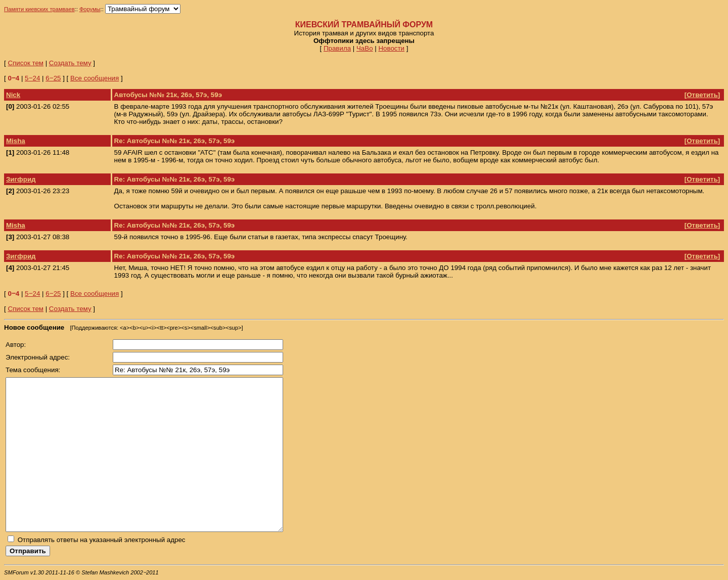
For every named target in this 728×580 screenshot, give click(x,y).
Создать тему (70, 63)
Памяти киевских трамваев (39, 9)
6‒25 (53, 78)
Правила (337, 48)
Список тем (26, 63)
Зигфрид (21, 179)
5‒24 (32, 78)
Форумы (90, 9)
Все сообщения (95, 78)
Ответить (702, 95)
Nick (13, 95)
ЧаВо (365, 48)
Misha (16, 141)
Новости (391, 48)
